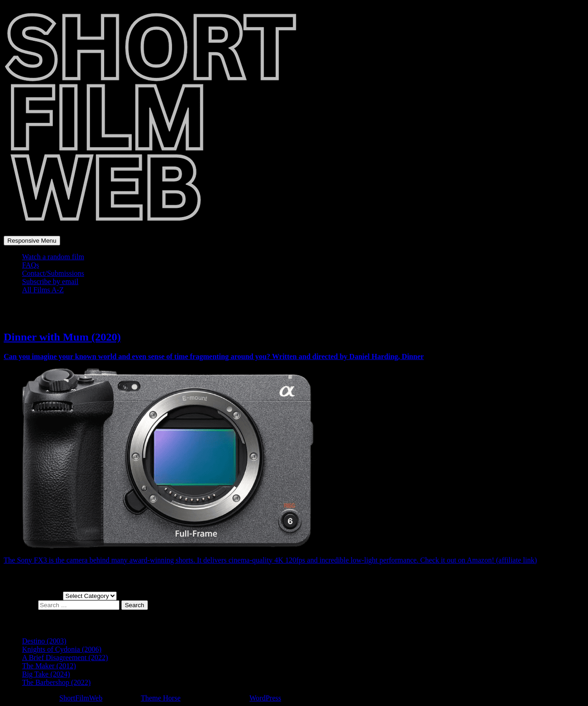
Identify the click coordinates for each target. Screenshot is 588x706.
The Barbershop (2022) (56, 682)
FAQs (31, 265)
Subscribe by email (50, 282)
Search (135, 605)
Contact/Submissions (53, 273)
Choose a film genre (33, 595)
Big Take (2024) (46, 674)
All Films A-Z (43, 290)
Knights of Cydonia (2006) (62, 649)
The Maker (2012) (49, 666)
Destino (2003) (44, 641)
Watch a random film (53, 257)
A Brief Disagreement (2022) (65, 658)
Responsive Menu (32, 241)
